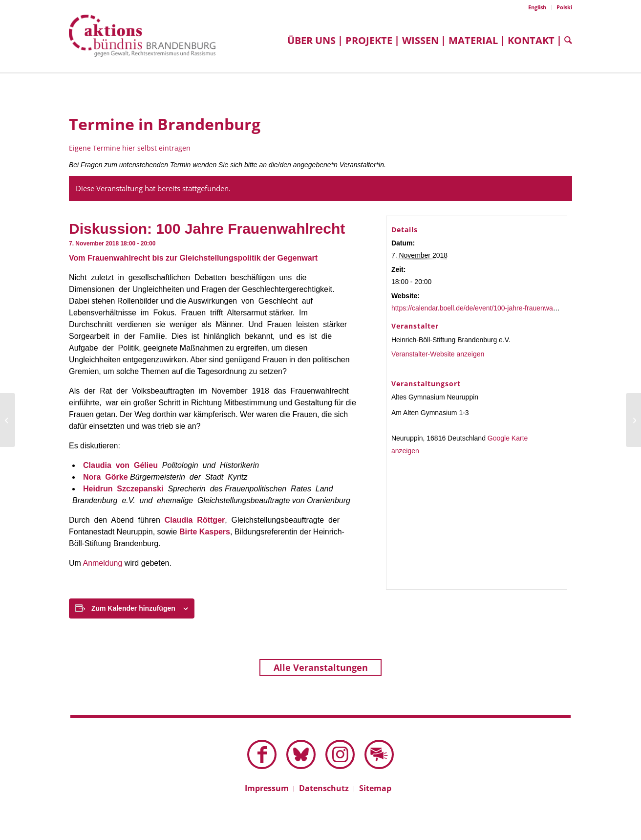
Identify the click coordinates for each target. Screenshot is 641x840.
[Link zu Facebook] (262, 754)
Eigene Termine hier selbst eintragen (130, 148)
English (537, 7)
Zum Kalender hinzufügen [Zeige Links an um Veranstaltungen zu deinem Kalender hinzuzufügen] (133, 608)
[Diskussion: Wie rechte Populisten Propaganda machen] (633, 420)
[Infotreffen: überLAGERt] (8, 420)
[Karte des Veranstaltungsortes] (477, 524)
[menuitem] (537, 7)
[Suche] (566, 40)
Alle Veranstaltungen (321, 667)
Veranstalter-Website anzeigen (438, 354)
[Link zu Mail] (379, 754)
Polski (564, 7)
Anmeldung (102, 563)
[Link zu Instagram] (340, 754)
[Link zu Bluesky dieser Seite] (301, 754)
